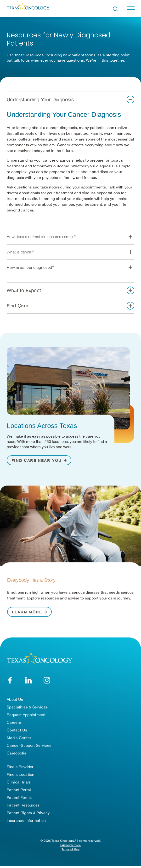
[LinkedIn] (28, 682)
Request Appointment (26, 717)
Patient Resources (23, 807)
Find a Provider (20, 769)
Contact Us (17, 732)
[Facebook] (10, 682)
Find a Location (21, 776)
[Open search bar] (115, 9)
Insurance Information (26, 822)
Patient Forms (19, 799)
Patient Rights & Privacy (28, 815)
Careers (14, 724)
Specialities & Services (27, 709)
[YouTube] (47, 682)
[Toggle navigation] (131, 8)
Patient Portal (19, 792)
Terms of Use (70, 851)
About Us (15, 701)
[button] (70, 101)
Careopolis (16, 755)
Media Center (19, 740)
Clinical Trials (19, 784)
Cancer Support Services (29, 747)
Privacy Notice (70, 847)
